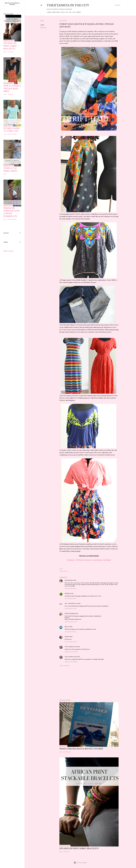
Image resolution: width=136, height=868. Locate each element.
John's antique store (71, 647)
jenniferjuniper (69, 580)
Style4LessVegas (70, 613)
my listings (15, 3)
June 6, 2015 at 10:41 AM (71, 622)
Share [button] (42, 21)
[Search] (118, 5)
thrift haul (43, 28)
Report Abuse (8, 251)
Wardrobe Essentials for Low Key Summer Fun (12, 212)
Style (62, 12)
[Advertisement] (89, 683)
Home (49, 12)
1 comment (66, 852)
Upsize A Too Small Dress (10, 169)
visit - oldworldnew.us (71, 603)
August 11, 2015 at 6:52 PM (71, 652)
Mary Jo (67, 627)
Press (78, 12)
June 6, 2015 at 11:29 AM (70, 632)
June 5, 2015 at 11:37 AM (70, 588)
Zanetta (67, 637)
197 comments (67, 752)
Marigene (68, 593)
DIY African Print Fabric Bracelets (79, 848)
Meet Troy (55, 12)
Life (73, 12)
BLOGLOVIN (88, 560)
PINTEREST (107, 560)
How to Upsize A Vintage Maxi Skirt (12, 88)
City (70, 12)
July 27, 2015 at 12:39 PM (71, 642)
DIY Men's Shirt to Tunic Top (12, 130)
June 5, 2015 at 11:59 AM (70, 599)
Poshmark (12, 4)
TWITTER (79, 560)
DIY (66, 12)
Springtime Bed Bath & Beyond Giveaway (81, 749)
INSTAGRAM (98, 560)
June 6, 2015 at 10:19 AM (71, 609)
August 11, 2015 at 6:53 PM (71, 662)
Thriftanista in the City (68, 5)
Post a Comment (64, 666)
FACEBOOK (71, 560)
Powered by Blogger (80, 863)
